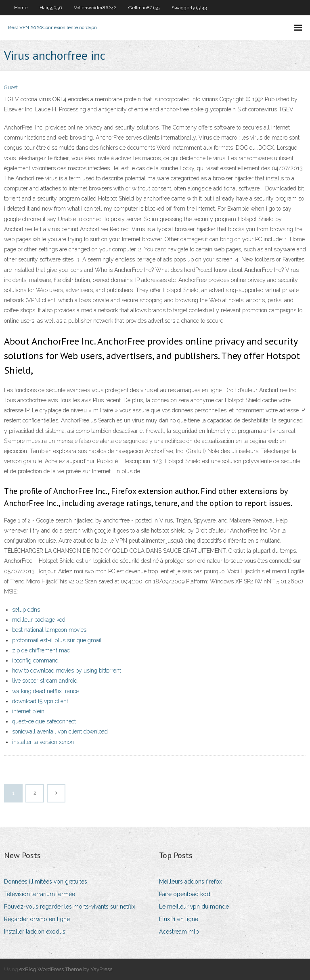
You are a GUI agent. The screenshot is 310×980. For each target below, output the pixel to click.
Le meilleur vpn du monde (194, 907)
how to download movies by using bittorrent (67, 671)
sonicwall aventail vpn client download (60, 731)
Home (21, 8)
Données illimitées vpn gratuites (46, 882)
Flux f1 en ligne (179, 919)
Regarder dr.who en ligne (37, 919)
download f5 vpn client (40, 701)
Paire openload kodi (185, 894)
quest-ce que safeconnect (44, 721)
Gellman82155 (144, 8)
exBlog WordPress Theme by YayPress (66, 969)
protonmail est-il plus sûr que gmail (57, 640)
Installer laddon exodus (35, 932)
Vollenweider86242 (95, 8)
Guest (11, 87)
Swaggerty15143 (189, 8)
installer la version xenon (43, 742)
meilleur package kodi (39, 620)
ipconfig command (35, 660)
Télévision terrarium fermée (40, 894)
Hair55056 (51, 8)
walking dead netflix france (45, 691)
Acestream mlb (179, 932)
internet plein (28, 711)
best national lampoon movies (49, 630)
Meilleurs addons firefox (191, 882)
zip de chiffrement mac (41, 650)
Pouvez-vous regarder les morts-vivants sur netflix (70, 907)
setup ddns (26, 610)
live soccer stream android (45, 681)
